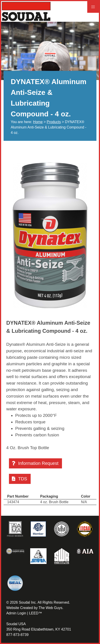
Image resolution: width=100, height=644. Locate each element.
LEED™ (36, 613)
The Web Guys (50, 608)
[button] (93, 7)
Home (38, 122)
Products (54, 122)
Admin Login (16, 613)
